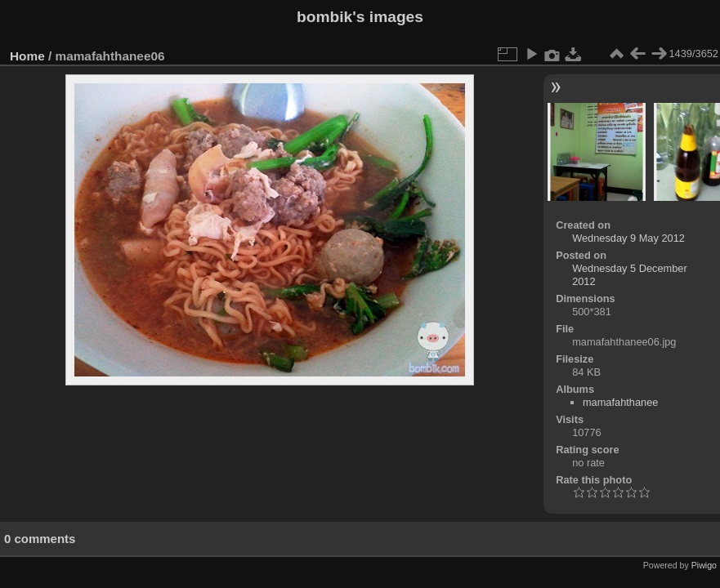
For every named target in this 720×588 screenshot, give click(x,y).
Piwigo (704, 565)
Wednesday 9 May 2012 (628, 238)
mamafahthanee (620, 402)
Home (27, 56)
